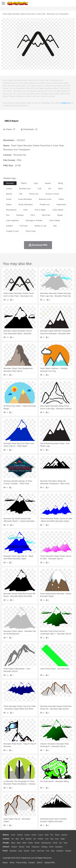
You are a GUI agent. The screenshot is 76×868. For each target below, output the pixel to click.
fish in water (40, 210)
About (5, 863)
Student (14, 847)
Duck (57, 839)
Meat (53, 851)
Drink (33, 851)
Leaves (27, 835)
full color (24, 226)
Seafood (68, 851)
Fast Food (40, 851)
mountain (10, 183)
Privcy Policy (22, 863)
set (50, 189)
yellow (61, 199)
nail (55, 226)
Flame (57, 835)
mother (37, 843)
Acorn (13, 835)
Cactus (34, 835)
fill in (33, 215)
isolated (9, 226)
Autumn (20, 835)
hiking (60, 183)
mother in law (40, 226)
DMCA (40, 863)
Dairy (20, 851)
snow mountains (25, 199)
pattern (24, 183)
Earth (47, 835)
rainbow (20, 215)
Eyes (66, 843)
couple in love (12, 231)
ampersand (61, 204)
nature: (6, 835)
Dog (52, 839)
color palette (55, 220)
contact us (65, 103)
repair (60, 215)
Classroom (36, 847)
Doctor (55, 843)
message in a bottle (34, 220)
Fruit (47, 851)
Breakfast (13, 851)
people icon (45, 204)
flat (21, 194)
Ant (13, 839)
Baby (19, 843)
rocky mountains (26, 204)
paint (26, 210)
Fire (52, 835)
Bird (22, 839)
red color (46, 215)
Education (59, 847)
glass (60, 189)
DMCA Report (12, 121)
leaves (9, 189)
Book (28, 847)
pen (8, 215)
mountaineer (11, 210)
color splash (58, 210)
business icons (45, 199)
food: (5, 851)
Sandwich (60, 851)
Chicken (40, 839)
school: (6, 847)
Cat (35, 839)
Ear (61, 843)
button (9, 204)
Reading (44, 847)
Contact (32, 863)
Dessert (27, 851)
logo (36, 183)
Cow (47, 839)
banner (9, 194)
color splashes (12, 220)
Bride (24, 843)
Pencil (51, 847)
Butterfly (29, 839)
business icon (25, 189)
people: (6, 843)
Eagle (63, 839)
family (30, 843)
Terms (12, 863)
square (48, 183)
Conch (41, 835)
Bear (17, 839)
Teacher (22, 847)
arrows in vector (52, 194)
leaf (39, 189)
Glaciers (64, 835)
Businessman (46, 843)
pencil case (31, 231)
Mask (13, 843)
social (9, 199)
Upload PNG (50, 863)
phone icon (34, 194)
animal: (6, 839)
